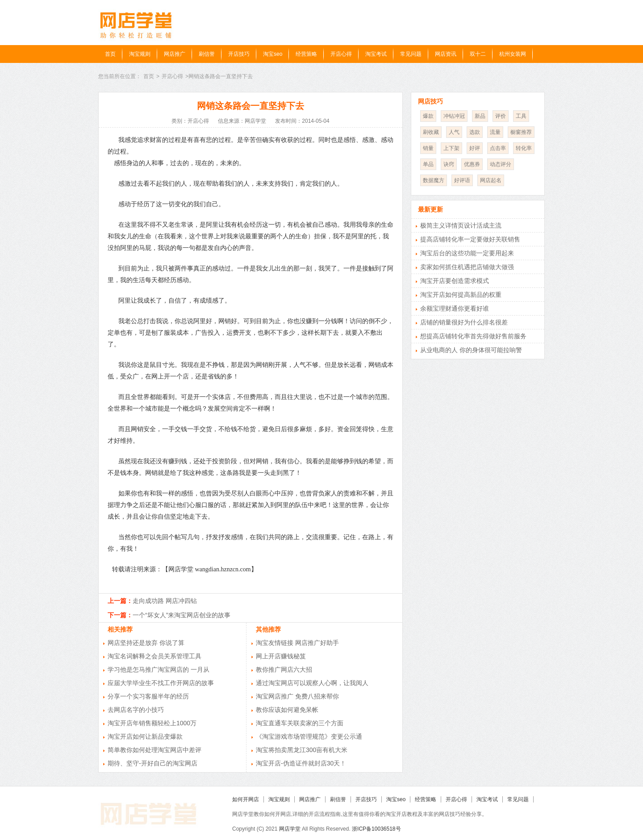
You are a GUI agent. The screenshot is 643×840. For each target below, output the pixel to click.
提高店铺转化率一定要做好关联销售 (470, 239)
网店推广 (175, 54)
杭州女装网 (513, 54)
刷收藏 (431, 132)
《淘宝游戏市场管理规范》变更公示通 (309, 736)
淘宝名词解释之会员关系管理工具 (154, 656)
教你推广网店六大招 (284, 670)
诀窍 (449, 164)
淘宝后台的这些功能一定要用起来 (467, 253)
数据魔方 (434, 180)
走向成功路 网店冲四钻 (165, 601)
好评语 (462, 180)
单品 (428, 164)
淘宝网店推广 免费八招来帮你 (297, 696)
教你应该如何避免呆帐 (287, 710)
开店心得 (341, 54)
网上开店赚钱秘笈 (281, 656)
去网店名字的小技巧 (136, 710)
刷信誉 (207, 54)
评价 (501, 116)
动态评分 (501, 164)
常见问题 (411, 54)
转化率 (524, 148)
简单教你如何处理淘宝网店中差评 (154, 750)
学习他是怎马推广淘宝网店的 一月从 (159, 670)
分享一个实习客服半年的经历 (148, 696)
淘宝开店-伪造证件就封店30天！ (301, 763)
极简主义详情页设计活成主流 (461, 225)
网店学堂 (290, 829)
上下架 (451, 148)
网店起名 (491, 180)
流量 (495, 132)
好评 (475, 148)
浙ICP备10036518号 (376, 829)
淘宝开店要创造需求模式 (455, 281)
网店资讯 (446, 54)
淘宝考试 (376, 54)
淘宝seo (273, 54)
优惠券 (472, 164)
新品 (480, 116)
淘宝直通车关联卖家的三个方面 (300, 723)
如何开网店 (246, 799)
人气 (454, 132)
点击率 (498, 148)
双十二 (478, 54)
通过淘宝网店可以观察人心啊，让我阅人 (312, 683)
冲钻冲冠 (454, 116)
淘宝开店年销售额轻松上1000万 (152, 723)
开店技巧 (239, 54)
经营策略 (306, 54)
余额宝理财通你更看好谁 (455, 308)
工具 (521, 116)
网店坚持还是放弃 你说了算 (146, 643)
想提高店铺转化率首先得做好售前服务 (473, 336)
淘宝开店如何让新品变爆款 (145, 736)
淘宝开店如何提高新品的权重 (461, 295)
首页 (110, 54)
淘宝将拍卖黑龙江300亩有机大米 (302, 750)
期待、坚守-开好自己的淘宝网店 (152, 763)
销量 (428, 148)
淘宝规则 (140, 54)
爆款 (428, 116)
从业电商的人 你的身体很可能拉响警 (471, 350)
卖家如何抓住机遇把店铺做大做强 (467, 267)
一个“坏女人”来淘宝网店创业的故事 (182, 615)
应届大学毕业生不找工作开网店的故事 (161, 683)
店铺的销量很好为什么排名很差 (464, 322)
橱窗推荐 (521, 132)
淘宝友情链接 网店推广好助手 (297, 643)
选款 (475, 132)
